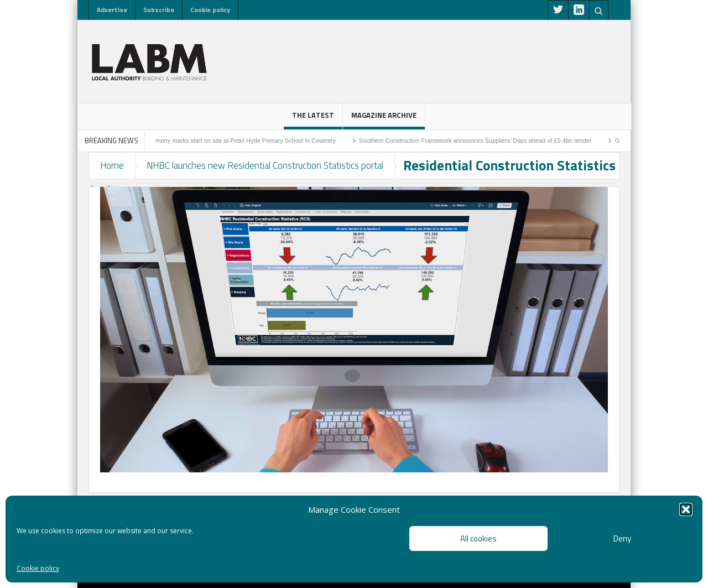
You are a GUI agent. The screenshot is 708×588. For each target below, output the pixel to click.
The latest (313, 119)
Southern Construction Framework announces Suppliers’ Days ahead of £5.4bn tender (480, 141)
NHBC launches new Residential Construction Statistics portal (265, 165)
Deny (622, 538)
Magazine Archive (384, 119)
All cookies (478, 538)
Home (112, 165)
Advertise (112, 10)
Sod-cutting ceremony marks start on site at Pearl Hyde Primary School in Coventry (228, 141)
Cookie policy (38, 568)
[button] (686, 509)
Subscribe (159, 10)
